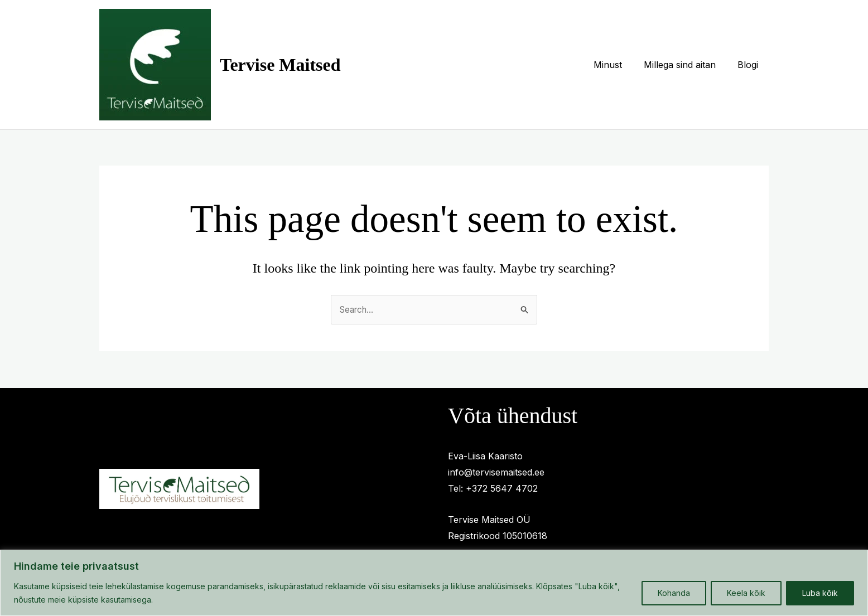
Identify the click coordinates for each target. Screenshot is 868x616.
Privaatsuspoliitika (252, 457)
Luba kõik (820, 593)
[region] (434, 583)
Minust (617, 65)
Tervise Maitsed (280, 65)
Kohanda (674, 593)
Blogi (749, 65)
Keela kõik (746, 593)
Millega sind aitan (685, 65)
